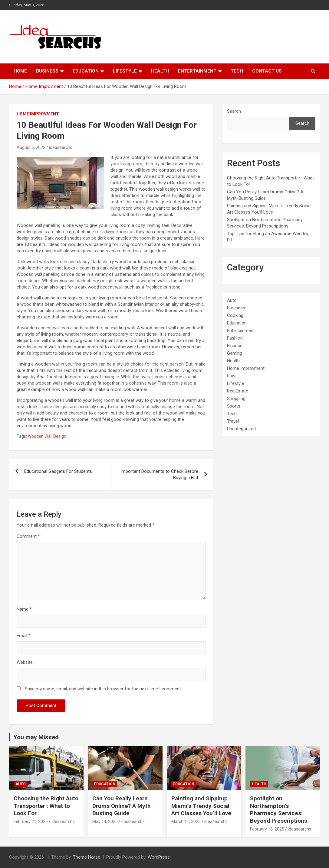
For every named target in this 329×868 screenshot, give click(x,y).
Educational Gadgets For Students (58, 471)
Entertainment (197, 71)
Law (231, 376)
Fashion (235, 338)
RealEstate (238, 391)
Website (25, 662)
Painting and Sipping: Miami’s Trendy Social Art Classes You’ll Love (201, 806)
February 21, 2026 (31, 821)
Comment (28, 536)
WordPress (159, 857)
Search (234, 111)
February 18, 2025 (267, 829)
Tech (237, 71)
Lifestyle (125, 71)
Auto (232, 300)
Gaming (235, 353)
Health (160, 71)
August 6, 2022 (31, 147)
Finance (235, 346)
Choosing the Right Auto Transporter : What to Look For (46, 806)
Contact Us (267, 71)
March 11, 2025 (186, 821)
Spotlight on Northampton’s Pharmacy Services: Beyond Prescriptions (279, 810)
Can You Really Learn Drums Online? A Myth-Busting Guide (123, 806)
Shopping (236, 399)
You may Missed (36, 737)
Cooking (235, 315)
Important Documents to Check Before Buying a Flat (159, 474)
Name (24, 609)
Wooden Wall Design (47, 436)
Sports (234, 406)
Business (47, 71)
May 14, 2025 (105, 821)
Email (24, 636)
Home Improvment (38, 114)
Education (86, 71)
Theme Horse (87, 857)
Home (20, 71)
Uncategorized (241, 429)
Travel (233, 421)
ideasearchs (61, 147)
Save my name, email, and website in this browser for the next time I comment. (103, 689)
